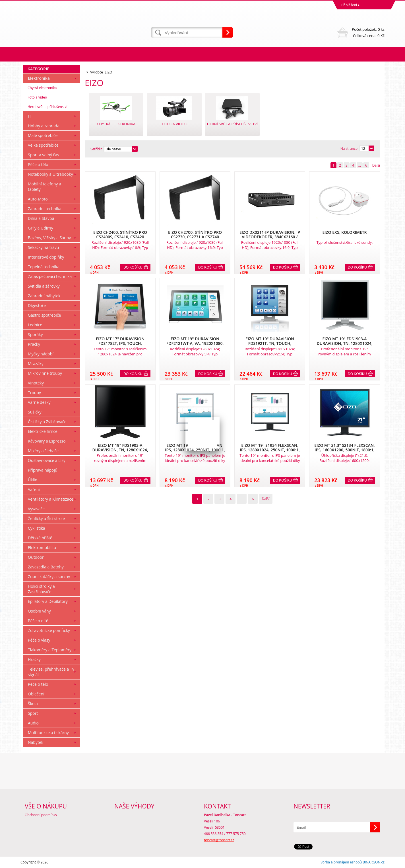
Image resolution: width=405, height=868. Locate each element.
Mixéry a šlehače (43, 451)
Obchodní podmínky (41, 815)
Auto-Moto (38, 199)
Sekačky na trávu (43, 247)
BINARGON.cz (374, 862)
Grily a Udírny (41, 228)
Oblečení (36, 694)
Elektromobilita (42, 547)
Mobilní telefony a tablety (45, 187)
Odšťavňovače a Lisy (47, 460)
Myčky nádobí (41, 354)
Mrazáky (36, 364)
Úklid (33, 480)
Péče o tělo (38, 164)
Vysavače (36, 509)
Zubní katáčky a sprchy (49, 577)
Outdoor (36, 557)
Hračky (34, 659)
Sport (33, 713)
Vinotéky (36, 383)
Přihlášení (349, 5)
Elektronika (39, 78)
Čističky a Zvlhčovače (47, 422)
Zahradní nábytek (44, 296)
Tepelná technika (44, 267)
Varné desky (39, 402)
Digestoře (37, 305)
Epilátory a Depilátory (48, 601)
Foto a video (37, 97)
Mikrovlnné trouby (45, 373)
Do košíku (133, 267)
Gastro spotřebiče (44, 315)
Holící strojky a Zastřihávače (41, 589)
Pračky (34, 344)
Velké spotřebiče (43, 145)
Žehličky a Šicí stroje (46, 518)
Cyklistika (37, 528)
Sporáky (35, 334)
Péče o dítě (38, 621)
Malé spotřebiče (43, 135)
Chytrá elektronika (42, 88)
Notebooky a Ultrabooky (50, 174)
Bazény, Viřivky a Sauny (49, 238)
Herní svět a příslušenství (47, 107)
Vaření (34, 489)
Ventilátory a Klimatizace (51, 499)
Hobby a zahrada (44, 126)
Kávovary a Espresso (47, 441)
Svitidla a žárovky (44, 286)
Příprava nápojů (43, 470)
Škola (33, 704)
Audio (33, 723)
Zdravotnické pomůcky (49, 630)
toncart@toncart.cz (219, 840)
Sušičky (35, 412)
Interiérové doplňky (46, 257)
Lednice (35, 325)
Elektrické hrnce (43, 431)
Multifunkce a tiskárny (48, 733)
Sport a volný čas (44, 155)
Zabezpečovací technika (50, 276)
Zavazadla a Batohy (46, 567)
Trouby (34, 393)
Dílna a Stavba (41, 218)
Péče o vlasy (39, 640)
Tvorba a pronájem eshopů (340, 862)
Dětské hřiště (40, 538)
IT (30, 116)
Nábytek (36, 742)
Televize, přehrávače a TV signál (51, 672)
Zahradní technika (45, 209)
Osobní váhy (39, 611)
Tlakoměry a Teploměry (50, 650)
